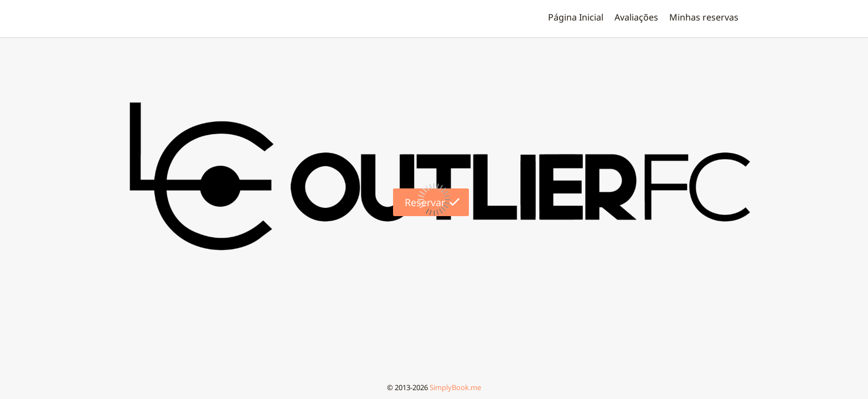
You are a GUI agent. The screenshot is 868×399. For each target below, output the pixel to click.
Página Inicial (576, 17)
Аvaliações (636, 17)
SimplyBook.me (455, 387)
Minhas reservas (704, 17)
